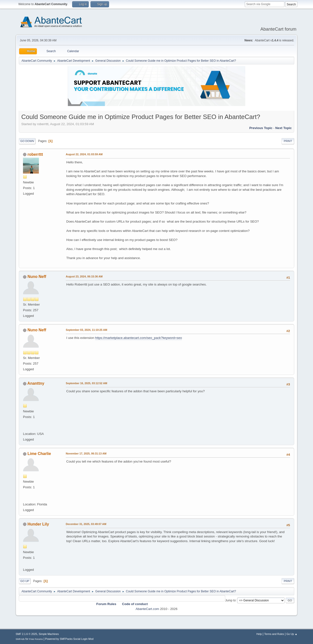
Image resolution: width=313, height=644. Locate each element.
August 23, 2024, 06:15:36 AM (84, 276)
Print (288, 141)
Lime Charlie (39, 454)
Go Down (27, 141)
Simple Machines (49, 634)
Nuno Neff (37, 277)
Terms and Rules (274, 634)
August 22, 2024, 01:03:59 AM (84, 154)
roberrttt (35, 154)
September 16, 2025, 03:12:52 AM (86, 383)
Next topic (284, 128)
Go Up (25, 581)
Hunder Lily (38, 524)
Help (259, 634)
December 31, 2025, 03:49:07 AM (86, 524)
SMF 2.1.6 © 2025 (26, 634)
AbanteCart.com (147, 609)
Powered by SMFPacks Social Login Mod (69, 639)
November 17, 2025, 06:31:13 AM (86, 453)
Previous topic (261, 128)
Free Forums (36, 639)
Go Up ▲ (292, 634)
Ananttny (36, 383)
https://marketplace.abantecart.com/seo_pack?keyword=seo (139, 338)
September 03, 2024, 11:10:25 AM (86, 330)
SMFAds (20, 639)
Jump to (230, 600)
